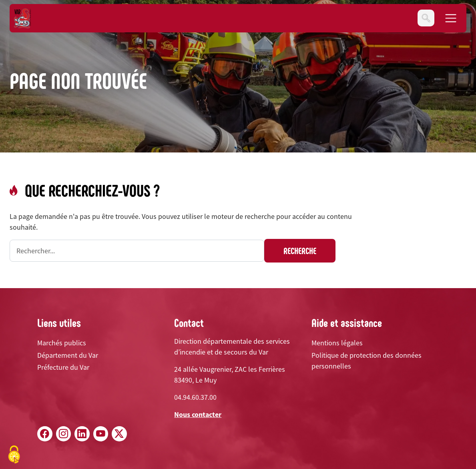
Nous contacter (198, 414)
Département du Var (68, 355)
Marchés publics (62, 343)
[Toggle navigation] (426, 18)
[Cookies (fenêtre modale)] (14, 455)
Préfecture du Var (63, 367)
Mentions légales (337, 343)
